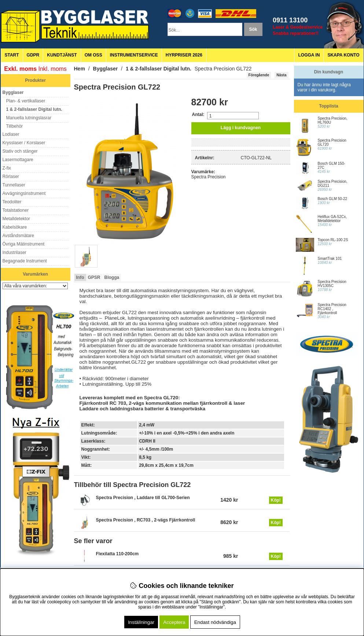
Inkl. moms (53, 69)
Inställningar (141, 622)
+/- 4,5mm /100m (156, 449)
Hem (80, 69)
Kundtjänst (62, 55)
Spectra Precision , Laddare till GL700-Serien (143, 498)
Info (80, 277)
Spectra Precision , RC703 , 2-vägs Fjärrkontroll (146, 520)
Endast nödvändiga (215, 622)
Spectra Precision (209, 177)
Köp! (276, 500)
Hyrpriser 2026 (184, 55)
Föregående (259, 75)
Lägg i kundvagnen (241, 128)
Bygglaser (106, 69)
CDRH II (147, 441)
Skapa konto (343, 55)
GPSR (94, 277)
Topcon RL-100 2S (333, 240)
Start (12, 55)
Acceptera (174, 622)
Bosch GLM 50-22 (333, 199)
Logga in (309, 55)
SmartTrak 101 (330, 259)
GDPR (33, 55)
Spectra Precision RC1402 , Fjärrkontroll (332, 309)
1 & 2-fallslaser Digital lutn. (159, 69)
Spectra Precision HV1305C (332, 284)
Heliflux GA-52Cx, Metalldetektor (332, 219)
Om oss (93, 55)
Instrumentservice (134, 55)
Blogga (112, 277)
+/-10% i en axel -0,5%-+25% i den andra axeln (187, 433)
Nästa (281, 75)
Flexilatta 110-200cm (117, 554)
